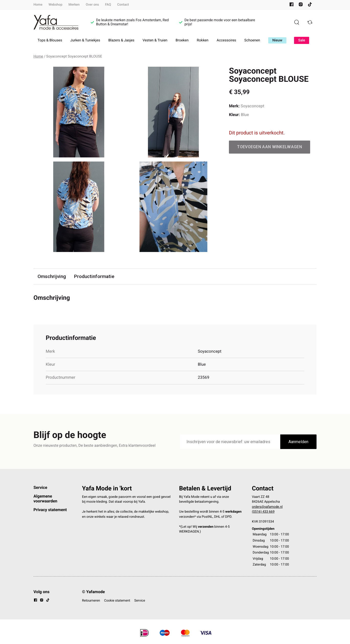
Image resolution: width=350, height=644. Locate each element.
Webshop (55, 5)
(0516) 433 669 (263, 512)
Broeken (182, 40)
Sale (302, 40)
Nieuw (277, 40)
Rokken (203, 40)
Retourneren (91, 601)
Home (38, 5)
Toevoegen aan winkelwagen (270, 147)
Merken (74, 5)
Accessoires (226, 40)
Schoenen (252, 40)
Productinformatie (95, 276)
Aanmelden (298, 442)
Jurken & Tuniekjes (85, 40)
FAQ (108, 5)
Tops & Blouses (50, 40)
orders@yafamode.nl (267, 507)
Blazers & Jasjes (121, 40)
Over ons (92, 5)
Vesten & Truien (155, 40)
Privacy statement (50, 510)
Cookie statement (117, 601)
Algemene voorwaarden (45, 498)
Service (40, 487)
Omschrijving (52, 276)
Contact (123, 5)
